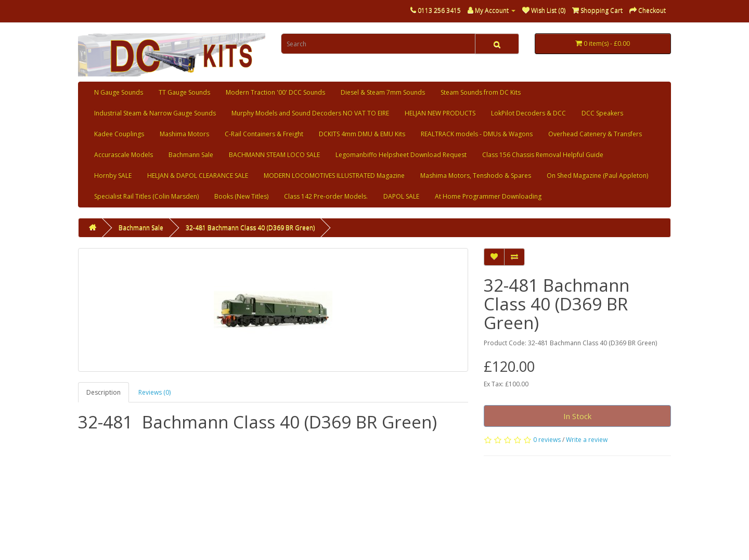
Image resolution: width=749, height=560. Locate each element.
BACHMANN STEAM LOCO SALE (274, 155)
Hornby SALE (113, 175)
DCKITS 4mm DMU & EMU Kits (362, 134)
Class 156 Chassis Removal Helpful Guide (543, 155)
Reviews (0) (154, 392)
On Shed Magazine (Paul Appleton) (597, 175)
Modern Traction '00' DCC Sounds (275, 92)
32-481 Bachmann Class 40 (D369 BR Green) (250, 227)
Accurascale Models (124, 155)
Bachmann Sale (191, 155)
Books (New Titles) (241, 196)
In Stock (577, 416)
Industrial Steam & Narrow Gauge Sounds (155, 113)
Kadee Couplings (119, 134)
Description (104, 392)
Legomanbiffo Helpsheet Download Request (401, 155)
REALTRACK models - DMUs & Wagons (477, 134)
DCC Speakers (602, 113)
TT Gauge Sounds (184, 92)
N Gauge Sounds (119, 92)
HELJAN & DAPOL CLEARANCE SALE (198, 175)
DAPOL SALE (401, 196)
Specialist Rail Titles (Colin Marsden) (146, 196)
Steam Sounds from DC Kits (481, 92)
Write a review (587, 440)
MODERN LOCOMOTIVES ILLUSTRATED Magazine (334, 175)
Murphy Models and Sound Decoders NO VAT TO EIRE (310, 113)
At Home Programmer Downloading (488, 196)
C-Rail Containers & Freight (264, 134)
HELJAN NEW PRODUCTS (440, 113)
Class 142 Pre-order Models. (326, 196)
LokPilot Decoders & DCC (528, 113)
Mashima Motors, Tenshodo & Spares (476, 175)
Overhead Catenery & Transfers (595, 134)
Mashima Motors (184, 134)
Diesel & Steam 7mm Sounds (383, 92)
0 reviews (547, 440)
